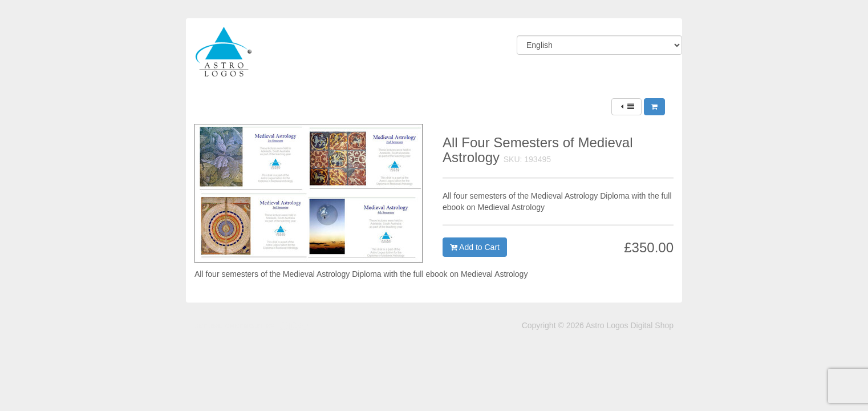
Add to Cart (475, 247)
